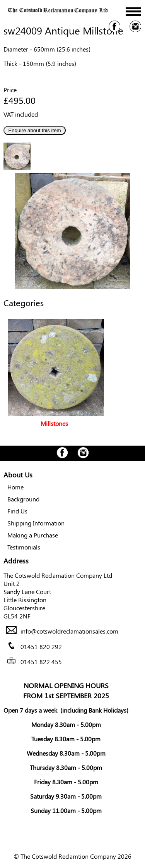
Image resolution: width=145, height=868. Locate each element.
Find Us (17, 511)
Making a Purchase (33, 535)
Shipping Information (36, 523)
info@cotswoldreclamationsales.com (69, 631)
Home (15, 487)
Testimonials (24, 547)
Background (23, 499)
